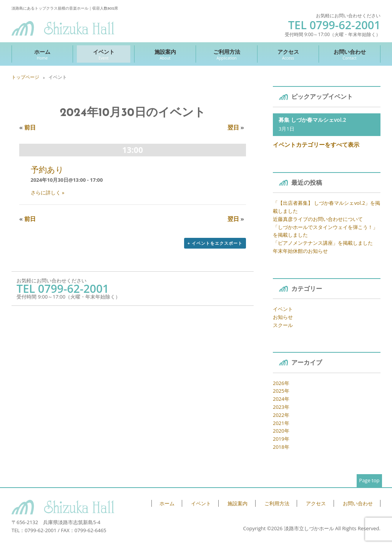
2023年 (281, 407)
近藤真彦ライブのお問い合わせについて (318, 219)
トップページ (25, 77)
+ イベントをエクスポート (215, 243)
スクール (283, 325)
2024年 (281, 399)
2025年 (281, 391)
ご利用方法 (227, 54)
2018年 (281, 447)
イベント (104, 54)
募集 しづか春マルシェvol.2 (312, 120)
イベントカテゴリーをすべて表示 (316, 144)
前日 (27, 127)
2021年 (281, 423)
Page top (369, 480)
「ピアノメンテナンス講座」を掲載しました (323, 243)
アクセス (288, 54)
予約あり (47, 169)
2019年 (281, 439)
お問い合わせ (350, 54)
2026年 (281, 383)
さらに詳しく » (48, 193)
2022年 (281, 415)
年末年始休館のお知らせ (300, 251)
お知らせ (283, 317)
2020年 (281, 431)
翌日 (236, 127)
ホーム (42, 54)
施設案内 (165, 54)
